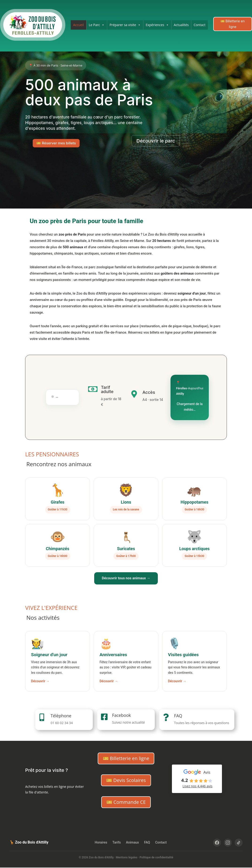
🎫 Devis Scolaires (126, 780)
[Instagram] (228, 843)
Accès (149, 392)
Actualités (181, 25)
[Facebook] (217, 843)
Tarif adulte (107, 389)
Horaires (101, 842)
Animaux (132, 842)
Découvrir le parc (156, 141)
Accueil (78, 25)
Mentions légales (127, 857)
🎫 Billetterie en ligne (233, 24)
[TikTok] (239, 843)
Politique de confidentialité (156, 857)
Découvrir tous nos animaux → (126, 578)
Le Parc (97, 25)
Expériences (157, 25)
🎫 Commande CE (126, 802)
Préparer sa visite (125, 25)
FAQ (178, 716)
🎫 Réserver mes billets (56, 143)
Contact (199, 25)
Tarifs (116, 842)
